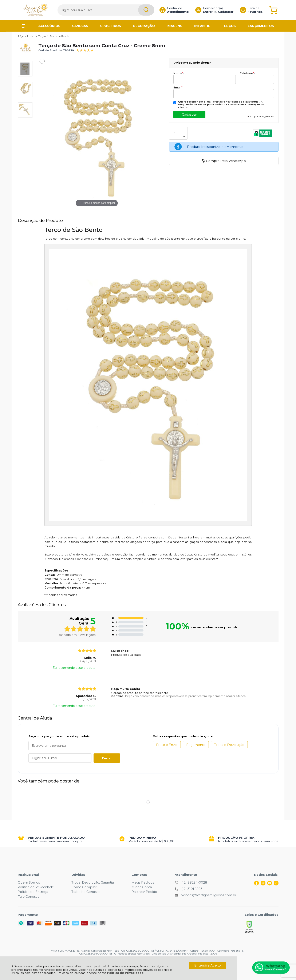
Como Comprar (84, 887)
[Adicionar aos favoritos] (42, 62)
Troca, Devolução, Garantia (93, 882)
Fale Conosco (29, 897)
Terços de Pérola (60, 36)
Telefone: (247, 73)
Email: (178, 88)
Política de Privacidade (125, 973)
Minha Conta (142, 887)
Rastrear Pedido (144, 892)
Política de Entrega (33, 892)
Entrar (204, 12)
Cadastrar (222, 12)
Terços (42, 36)
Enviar (107, 758)
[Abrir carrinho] (273, 10)
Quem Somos (29, 882)
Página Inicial (26, 36)
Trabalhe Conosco (86, 892)
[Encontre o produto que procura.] (138, 10)
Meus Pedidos (143, 882)
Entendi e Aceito (208, 965)
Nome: (179, 73)
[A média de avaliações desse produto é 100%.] (85, 50)
